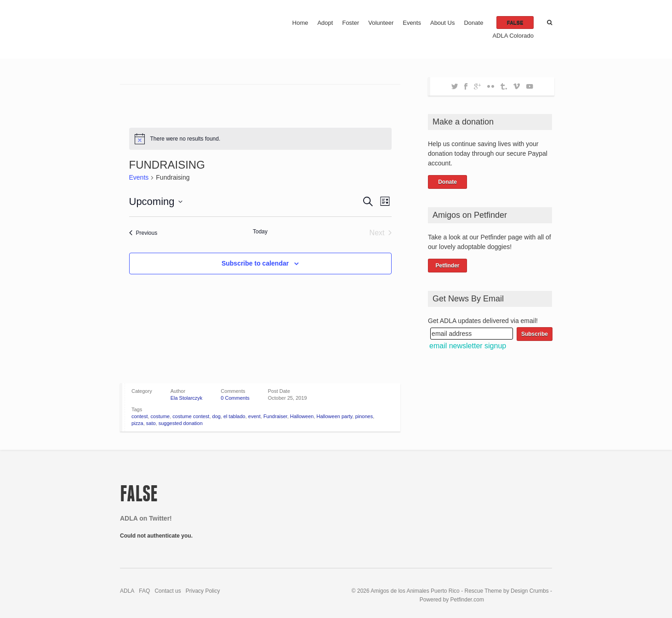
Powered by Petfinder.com (452, 600)
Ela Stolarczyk (187, 398)
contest (140, 416)
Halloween (302, 416)
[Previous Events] (143, 233)
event (254, 416)
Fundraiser (275, 416)
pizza (137, 423)
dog (216, 416)
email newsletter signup (468, 346)
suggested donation (181, 423)
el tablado (234, 416)
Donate (473, 23)
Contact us (168, 591)
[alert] (260, 139)
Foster (350, 23)
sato (151, 423)
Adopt (325, 23)
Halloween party (335, 416)
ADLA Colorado (513, 36)
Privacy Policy (203, 591)
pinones (364, 416)
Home (300, 23)
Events (412, 23)
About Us (442, 23)
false (515, 23)
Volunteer (381, 23)
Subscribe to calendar (255, 263)
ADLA (127, 591)
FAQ (144, 591)
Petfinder (447, 266)
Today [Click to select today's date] (260, 232)
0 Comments (235, 398)
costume (160, 416)
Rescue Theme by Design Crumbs (507, 591)
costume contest (191, 416)
